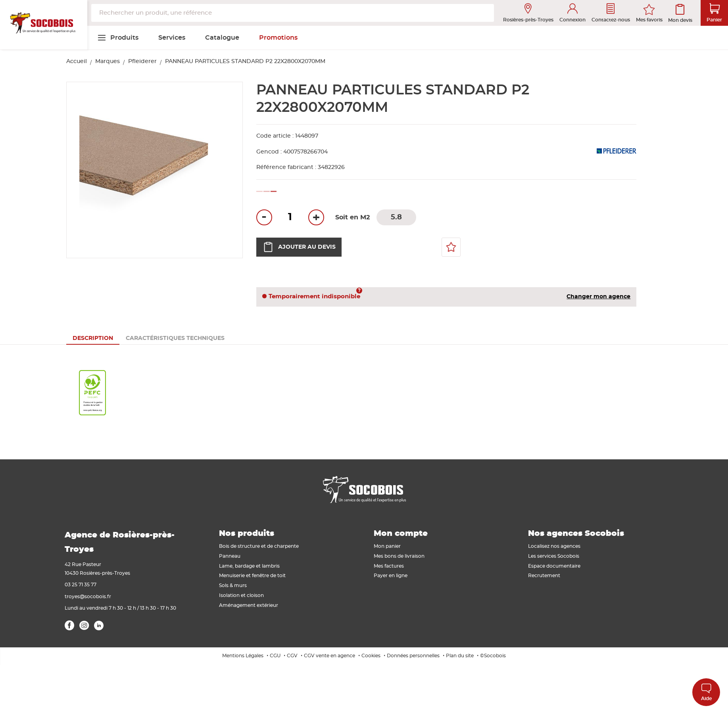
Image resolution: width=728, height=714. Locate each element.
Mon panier (387, 546)
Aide (706, 692)
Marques (108, 61)
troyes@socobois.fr (88, 597)
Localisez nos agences (554, 546)
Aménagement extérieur (249, 605)
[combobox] (293, 13)
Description (93, 338)
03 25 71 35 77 (81, 585)
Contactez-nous (611, 13)
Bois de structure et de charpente (259, 546)
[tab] (93, 338)
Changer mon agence (598, 297)
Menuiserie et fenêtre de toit (252, 576)
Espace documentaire (554, 566)
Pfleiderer (142, 61)
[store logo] (44, 25)
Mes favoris (649, 20)
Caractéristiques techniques (175, 338)
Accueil (77, 61)
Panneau (230, 556)
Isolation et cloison (241, 595)
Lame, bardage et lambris (249, 566)
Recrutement (544, 576)
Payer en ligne (391, 576)
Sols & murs (233, 585)
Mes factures (389, 566)
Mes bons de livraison (399, 556)
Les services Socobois (554, 556)
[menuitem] (118, 38)
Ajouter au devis (299, 247)
